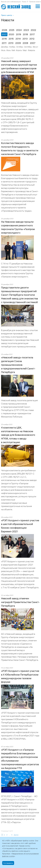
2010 (11, 43)
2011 (4, 43)
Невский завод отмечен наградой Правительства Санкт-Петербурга (20, 602)
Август (35, 47)
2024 (19, 30)
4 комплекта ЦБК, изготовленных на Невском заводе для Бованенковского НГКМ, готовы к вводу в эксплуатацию (18, 435)
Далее (16, 835)
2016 (4, 39)
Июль (3, 50)
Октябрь (20, 47)
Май (13, 50)
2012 (32, 39)
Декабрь (5, 47)
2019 (18, 34)
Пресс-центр (7, 15)
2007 (33, 43)
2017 (32, 34)
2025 (12, 30)
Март (25, 50)
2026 (4, 30)
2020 (11, 34)
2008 (25, 43)
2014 (18, 39)
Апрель (19, 50)
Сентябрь (28, 47)
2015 (11, 39)
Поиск (24, 2)
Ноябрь (12, 47)
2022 (33, 30)
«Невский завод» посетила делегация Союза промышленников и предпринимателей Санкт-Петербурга (18, 365)
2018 (25, 34)
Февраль (31, 50)
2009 (18, 43)
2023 (26, 30)
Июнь (9, 50)
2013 (25, 39)
